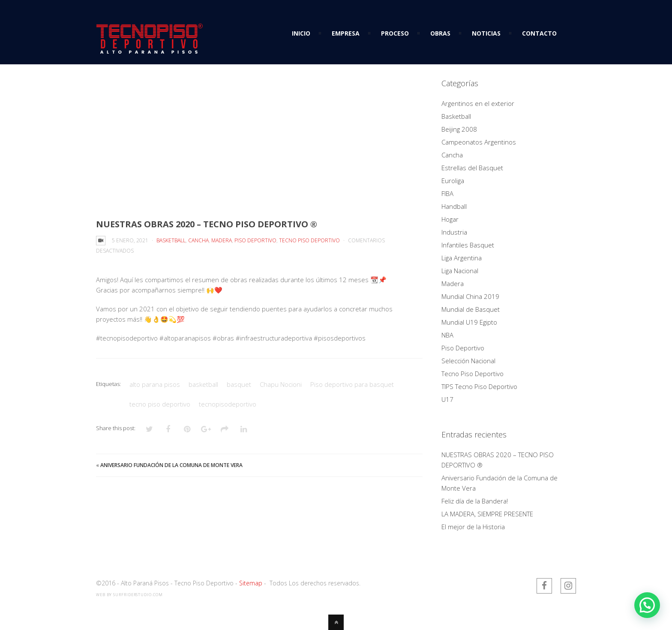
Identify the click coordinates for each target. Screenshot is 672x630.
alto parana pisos (155, 384)
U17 (447, 399)
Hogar (450, 219)
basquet (239, 384)
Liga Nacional (460, 271)
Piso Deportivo (255, 240)
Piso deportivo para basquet (352, 384)
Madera (222, 240)
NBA (447, 335)
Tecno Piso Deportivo (309, 240)
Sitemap (251, 583)
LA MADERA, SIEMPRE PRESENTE (487, 514)
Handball (454, 206)
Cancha (198, 240)
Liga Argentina (462, 258)
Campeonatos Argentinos (479, 142)
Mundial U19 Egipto (469, 322)
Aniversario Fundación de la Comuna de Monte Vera (171, 465)
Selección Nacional (468, 361)
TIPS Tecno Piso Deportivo (479, 386)
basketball (203, 384)
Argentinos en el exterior (478, 103)
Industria (454, 232)
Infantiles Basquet (468, 245)
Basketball (171, 240)
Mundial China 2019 (470, 296)
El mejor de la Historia (473, 527)
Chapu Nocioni (281, 384)
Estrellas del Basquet (472, 168)
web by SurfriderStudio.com (129, 595)
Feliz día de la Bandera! (475, 501)
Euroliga (453, 181)
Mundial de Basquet (471, 309)
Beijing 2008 (459, 129)
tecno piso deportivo (160, 404)
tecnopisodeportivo (228, 404)
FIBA (447, 193)
